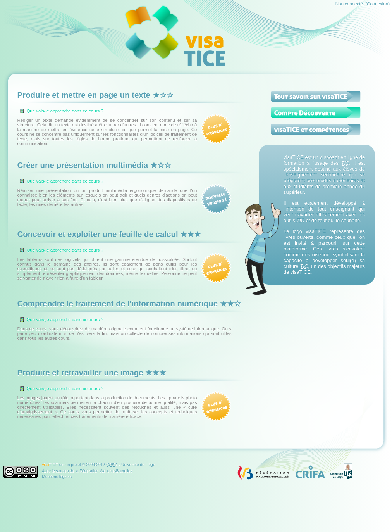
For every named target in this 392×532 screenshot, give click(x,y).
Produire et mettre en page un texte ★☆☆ (95, 95)
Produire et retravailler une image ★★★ (92, 372)
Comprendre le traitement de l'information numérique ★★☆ (129, 303)
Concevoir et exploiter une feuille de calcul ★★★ (109, 234)
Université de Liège (138, 465)
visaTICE (294, 157)
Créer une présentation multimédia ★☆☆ (94, 165)
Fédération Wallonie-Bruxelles (106, 471)
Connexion (377, 4)
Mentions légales (57, 477)
